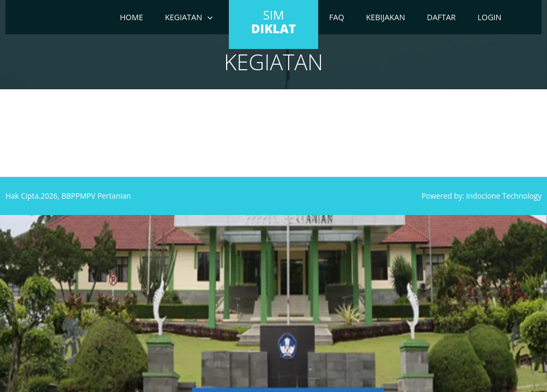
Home (132, 17)
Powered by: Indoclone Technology (482, 196)
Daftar (442, 17)
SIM (273, 22)
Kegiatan (184, 17)
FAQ (337, 17)
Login (489, 17)
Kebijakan (386, 17)
